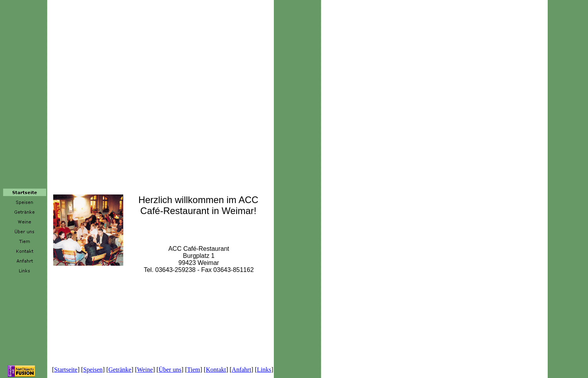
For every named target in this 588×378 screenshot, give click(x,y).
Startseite (66, 370)
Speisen (93, 370)
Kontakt (216, 370)
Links (264, 370)
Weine (145, 370)
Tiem (193, 370)
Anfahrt (241, 370)
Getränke (120, 370)
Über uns (170, 370)
